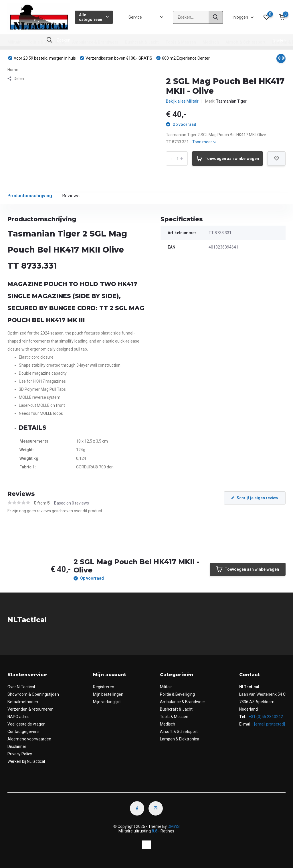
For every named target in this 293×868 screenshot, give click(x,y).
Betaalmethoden (23, 702)
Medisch (211, 42)
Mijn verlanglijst (107, 702)
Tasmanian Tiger (231, 101)
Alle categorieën (94, 17)
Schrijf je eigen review (255, 498)
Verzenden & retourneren (30, 709)
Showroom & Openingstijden (33, 694)
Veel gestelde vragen (26, 724)
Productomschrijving (30, 196)
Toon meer (204, 142)
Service (135, 17)
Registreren (104, 687)
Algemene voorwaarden (29, 739)
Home (13, 70)
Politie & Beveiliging (46, 42)
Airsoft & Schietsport (246, 42)
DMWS (174, 826)
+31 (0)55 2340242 (265, 717)
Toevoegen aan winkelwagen (228, 159)
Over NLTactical (21, 687)
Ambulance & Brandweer (95, 42)
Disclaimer (17, 746)
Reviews (71, 196)
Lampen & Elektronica (180, 739)
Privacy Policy (20, 754)
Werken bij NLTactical (26, 761)
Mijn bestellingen (108, 694)
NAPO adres (18, 717)
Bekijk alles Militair (182, 101)
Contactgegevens (23, 732)
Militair (14, 42)
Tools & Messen (181, 42)
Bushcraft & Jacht (142, 42)
